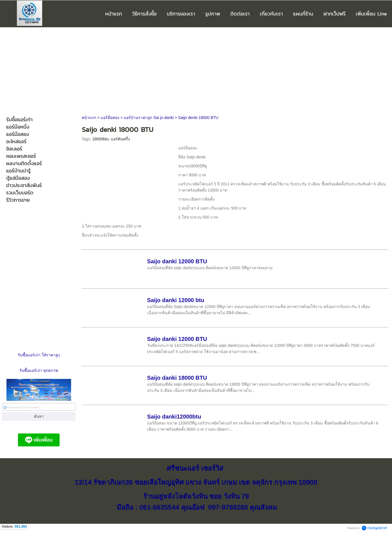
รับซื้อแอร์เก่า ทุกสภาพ (39, 370)
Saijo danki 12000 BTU (177, 261)
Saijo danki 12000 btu (176, 300)
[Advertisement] (196, 69)
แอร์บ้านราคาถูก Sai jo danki (149, 118)
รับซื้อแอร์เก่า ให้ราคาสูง (39, 355)
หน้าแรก (89, 118)
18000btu (100, 139)
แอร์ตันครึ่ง (120, 139)
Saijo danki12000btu (174, 417)
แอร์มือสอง (110, 118)
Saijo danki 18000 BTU (177, 378)
